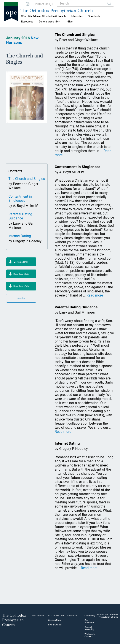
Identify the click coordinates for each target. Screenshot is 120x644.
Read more (95, 295)
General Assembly (49, 22)
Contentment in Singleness (20, 198)
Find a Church (55, 625)
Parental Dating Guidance (20, 216)
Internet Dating (20, 236)
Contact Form (55, 620)
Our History (90, 616)
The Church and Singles (27, 179)
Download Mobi (21, 274)
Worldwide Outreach (90, 635)
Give (70, 22)
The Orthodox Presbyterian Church (57, 10)
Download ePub (21, 286)
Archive (21, 298)
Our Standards (89, 621)
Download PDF (21, 262)
